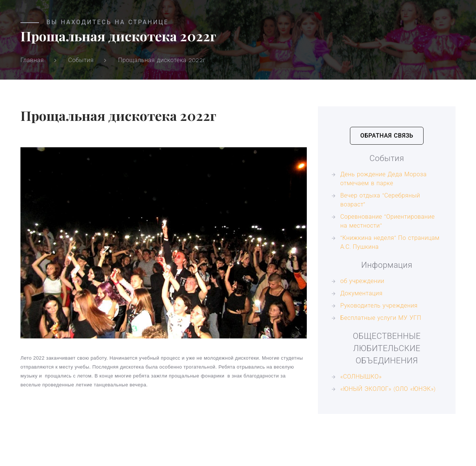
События (81, 60)
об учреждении (362, 281)
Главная (32, 60)
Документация (361, 293)
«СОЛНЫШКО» (361, 377)
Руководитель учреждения (379, 306)
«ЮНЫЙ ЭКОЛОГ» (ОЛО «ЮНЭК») (388, 389)
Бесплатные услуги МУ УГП (381, 318)
